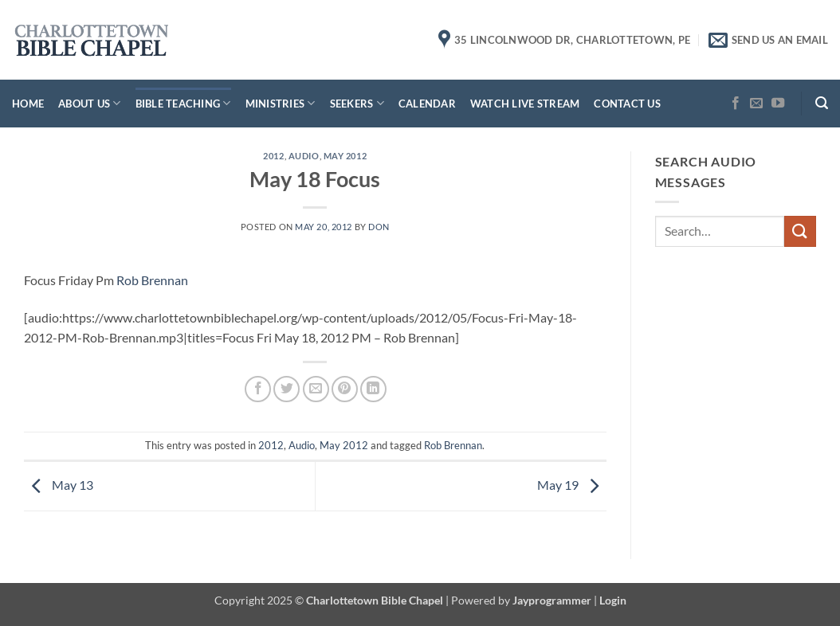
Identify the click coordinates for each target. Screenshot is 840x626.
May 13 (59, 485)
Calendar (427, 104)
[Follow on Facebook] (736, 104)
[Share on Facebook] (258, 389)
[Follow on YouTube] (778, 104)
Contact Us (627, 104)
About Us (90, 103)
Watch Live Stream (525, 104)
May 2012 (345, 156)
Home (28, 104)
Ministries (281, 103)
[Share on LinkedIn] (373, 389)
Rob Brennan (152, 280)
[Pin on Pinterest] (345, 389)
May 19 (572, 485)
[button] (822, 103)
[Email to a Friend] (316, 389)
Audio (304, 156)
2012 (273, 156)
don (379, 227)
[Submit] (800, 231)
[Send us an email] (756, 104)
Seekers (357, 103)
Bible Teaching (183, 103)
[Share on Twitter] (287, 389)
